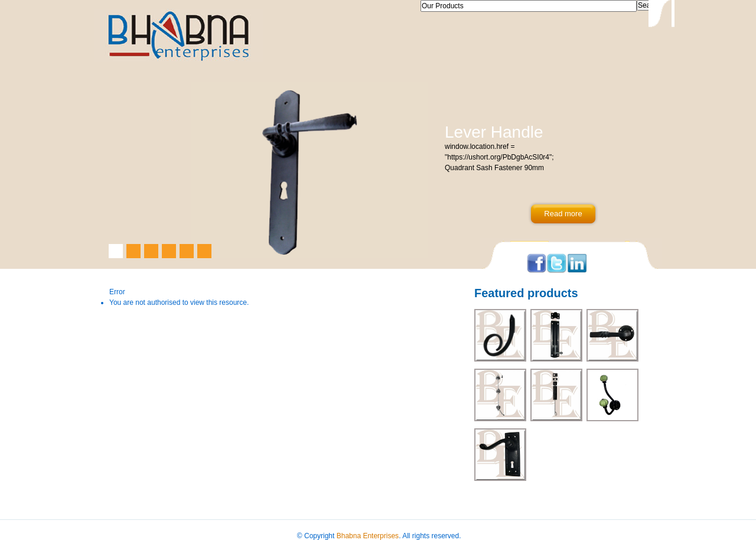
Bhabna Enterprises (368, 536)
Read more (563, 214)
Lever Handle (494, 132)
